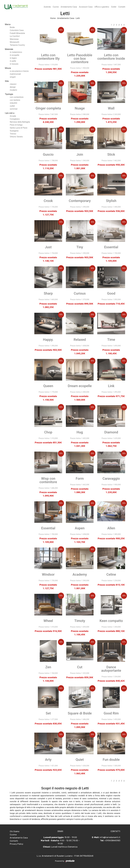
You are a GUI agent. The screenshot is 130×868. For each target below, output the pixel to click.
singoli (13, 77)
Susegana (14, 131)
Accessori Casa (86, 7)
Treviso (13, 134)
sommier (14, 109)
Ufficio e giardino (102, 7)
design (13, 87)
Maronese (14, 39)
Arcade (13, 116)
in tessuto (14, 64)
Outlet (114, 7)
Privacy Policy (16, 844)
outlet (12, 106)
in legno (13, 58)
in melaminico (16, 52)
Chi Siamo (15, 831)
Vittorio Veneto (16, 137)
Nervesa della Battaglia (20, 122)
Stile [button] (7, 81)
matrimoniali (15, 74)
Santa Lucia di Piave (19, 128)
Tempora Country (17, 45)
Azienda (47, 7)
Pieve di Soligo (16, 125)
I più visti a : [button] (10, 113)
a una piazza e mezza (19, 71)
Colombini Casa (17, 30)
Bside (12, 27)
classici (13, 84)
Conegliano (15, 119)
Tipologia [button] (9, 94)
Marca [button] (8, 24)
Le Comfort (15, 36)
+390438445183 (112, 841)
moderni (13, 90)
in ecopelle (14, 55)
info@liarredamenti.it (110, 837)
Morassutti (15, 42)
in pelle (13, 61)
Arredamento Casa (69, 7)
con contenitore (17, 97)
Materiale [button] (9, 49)
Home (53, 18)
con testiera (15, 100)
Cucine (56, 7)
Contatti (122, 7)
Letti (78, 18)
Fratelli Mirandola (17, 33)
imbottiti (13, 103)
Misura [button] (8, 68)
